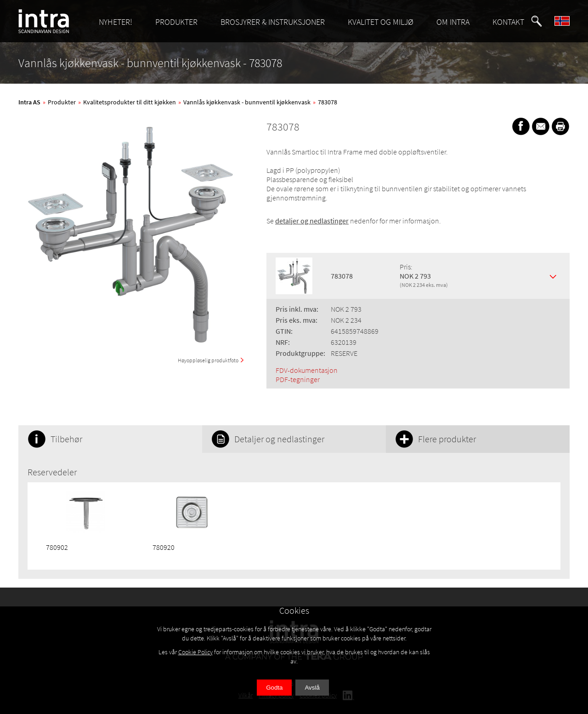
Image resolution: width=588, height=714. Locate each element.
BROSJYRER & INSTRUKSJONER (273, 22)
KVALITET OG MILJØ (381, 22)
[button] (537, 21)
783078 (328, 102)
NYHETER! (116, 22)
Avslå (312, 688)
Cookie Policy (195, 652)
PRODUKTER (176, 22)
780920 (164, 547)
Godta (274, 688)
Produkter (62, 102)
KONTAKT (508, 22)
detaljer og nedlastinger (312, 221)
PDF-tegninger (298, 379)
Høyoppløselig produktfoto (208, 360)
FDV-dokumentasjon (307, 370)
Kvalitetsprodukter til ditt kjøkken (130, 102)
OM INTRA (453, 22)
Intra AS (29, 102)
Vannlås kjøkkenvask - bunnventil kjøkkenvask (247, 102)
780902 (57, 547)
